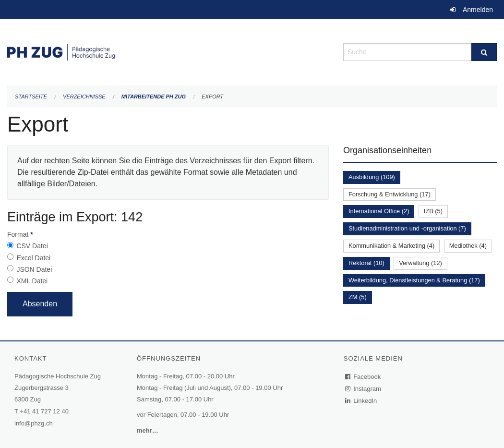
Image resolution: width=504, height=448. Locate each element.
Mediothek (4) (468, 246)
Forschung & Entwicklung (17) (390, 194)
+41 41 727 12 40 (44, 411)
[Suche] (484, 52)
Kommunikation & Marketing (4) (391, 246)
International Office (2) (379, 211)
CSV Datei (32, 246)
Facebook (363, 377)
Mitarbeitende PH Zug (154, 97)
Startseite (31, 97)
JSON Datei (34, 269)
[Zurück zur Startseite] (168, 51)
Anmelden (478, 10)
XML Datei (32, 281)
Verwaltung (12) (420, 263)
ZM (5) (358, 297)
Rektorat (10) (366, 263)
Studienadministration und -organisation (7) (407, 228)
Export (212, 97)
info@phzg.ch (34, 423)
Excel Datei (33, 258)
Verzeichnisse (84, 97)
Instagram (364, 389)
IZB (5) (433, 211)
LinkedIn (361, 401)
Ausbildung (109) (372, 177)
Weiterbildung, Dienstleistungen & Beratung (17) (414, 280)
